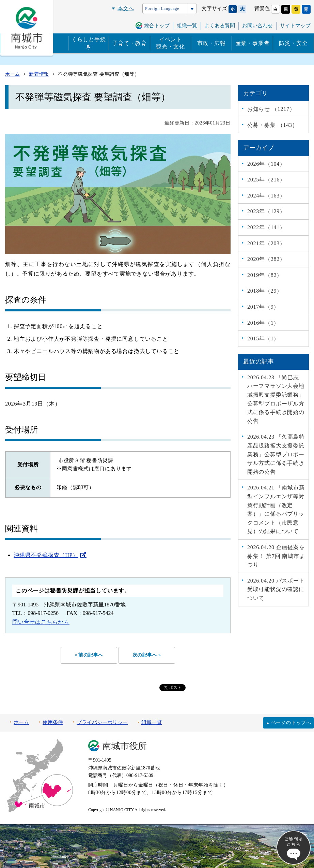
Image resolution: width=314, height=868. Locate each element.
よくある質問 (220, 26)
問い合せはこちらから (41, 622)
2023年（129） (266, 211)
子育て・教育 (130, 43)
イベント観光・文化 (170, 43)
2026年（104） (266, 164)
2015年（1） (263, 339)
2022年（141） (266, 227)
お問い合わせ (257, 26)
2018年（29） (265, 291)
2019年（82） (265, 275)
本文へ (126, 8)
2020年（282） (266, 259)
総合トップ (157, 26)
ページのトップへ (291, 723)
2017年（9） (263, 307)
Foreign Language (162, 9)
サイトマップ (295, 26)
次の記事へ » (147, 655)
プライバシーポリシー (102, 722)
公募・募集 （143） (273, 125)
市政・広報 (211, 43)
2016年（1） (263, 323)
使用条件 (53, 722)
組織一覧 (187, 26)
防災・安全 (293, 43)
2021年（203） (266, 243)
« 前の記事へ (88, 655)
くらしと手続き (89, 43)
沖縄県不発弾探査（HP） (46, 555)
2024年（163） (266, 196)
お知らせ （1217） (271, 109)
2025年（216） (266, 180)
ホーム (21, 722)
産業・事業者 (253, 43)
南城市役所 (125, 746)
